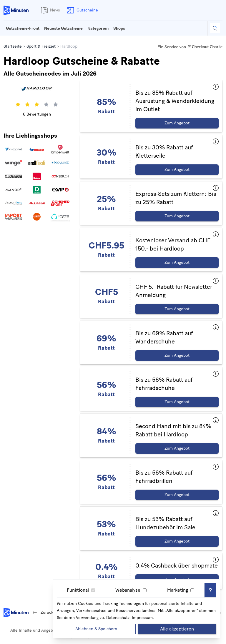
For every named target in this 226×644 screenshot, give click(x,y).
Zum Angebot (177, 123)
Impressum (142, 618)
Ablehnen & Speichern (96, 629)
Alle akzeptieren (177, 629)
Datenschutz (118, 618)
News (49, 10)
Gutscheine (81, 10)
